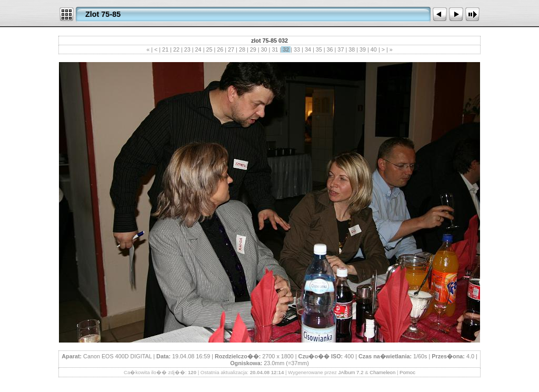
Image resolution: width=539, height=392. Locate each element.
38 (352, 49)
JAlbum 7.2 (351, 372)
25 (209, 49)
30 (264, 49)
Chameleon (382, 372)
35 (319, 49)
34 (308, 49)
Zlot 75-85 (103, 14)
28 (242, 49)
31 (275, 49)
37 (341, 49)
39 (363, 49)
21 (165, 49)
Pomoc (407, 372)
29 (253, 49)
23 (187, 49)
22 (176, 49)
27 (231, 49)
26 (220, 49)
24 (198, 49)
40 (374, 49)
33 (297, 49)
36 (330, 49)
